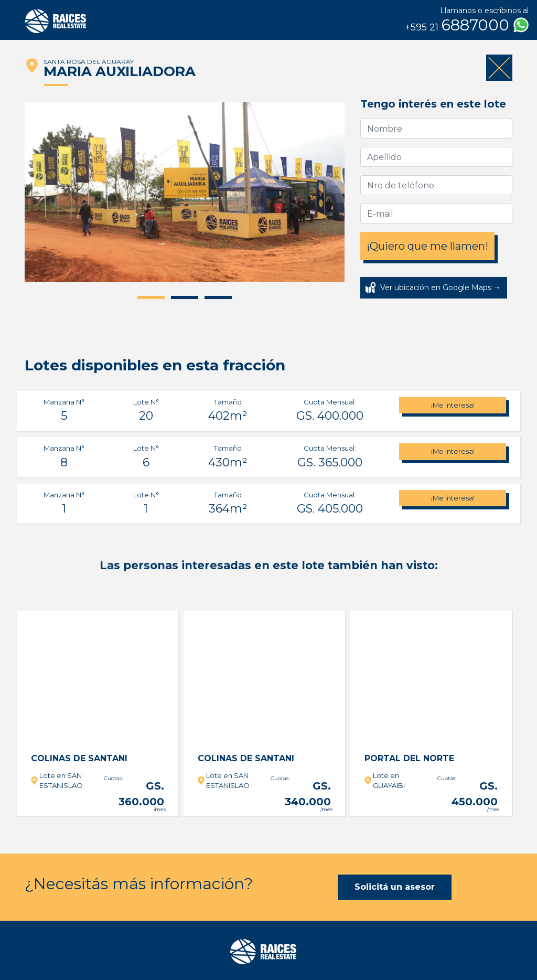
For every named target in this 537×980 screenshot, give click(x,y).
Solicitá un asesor (395, 887)
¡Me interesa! (453, 405)
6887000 (467, 25)
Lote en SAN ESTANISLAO (61, 781)
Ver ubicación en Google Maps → (441, 287)
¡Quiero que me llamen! (427, 246)
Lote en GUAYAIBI (389, 781)
